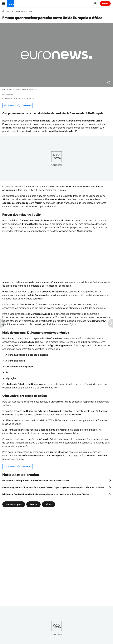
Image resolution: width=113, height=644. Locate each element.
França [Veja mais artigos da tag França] (33, 504)
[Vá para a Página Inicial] (11, 4)
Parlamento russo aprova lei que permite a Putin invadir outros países (36, 480)
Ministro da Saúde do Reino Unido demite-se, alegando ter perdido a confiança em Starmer (46, 494)
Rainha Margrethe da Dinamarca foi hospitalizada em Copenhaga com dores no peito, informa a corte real (53, 487)
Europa (10, 11)
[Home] (3, 11)
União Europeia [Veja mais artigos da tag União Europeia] (14, 504)
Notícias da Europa (24, 11)
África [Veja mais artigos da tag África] (48, 504)
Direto (105, 3)
